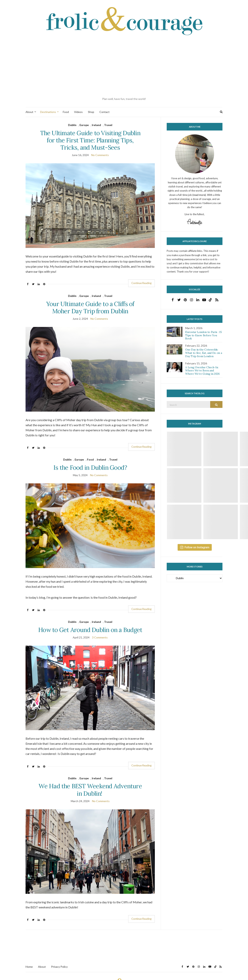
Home (29, 967)
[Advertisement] (124, 67)
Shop (91, 112)
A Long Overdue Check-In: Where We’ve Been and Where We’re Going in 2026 (202, 371)
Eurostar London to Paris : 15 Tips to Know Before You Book (203, 335)
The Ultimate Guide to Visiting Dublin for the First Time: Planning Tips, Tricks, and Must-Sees (90, 140)
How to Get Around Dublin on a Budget (90, 630)
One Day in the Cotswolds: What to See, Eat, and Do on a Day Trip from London (204, 353)
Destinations (48, 112)
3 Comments (100, 637)
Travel (108, 125)
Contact (105, 112)
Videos (78, 112)
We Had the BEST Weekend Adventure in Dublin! (90, 790)
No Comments (100, 155)
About (29, 112)
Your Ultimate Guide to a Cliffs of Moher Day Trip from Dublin (90, 307)
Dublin (72, 125)
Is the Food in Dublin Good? (90, 467)
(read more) (199, 195)
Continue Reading (141, 283)
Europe (84, 125)
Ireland (96, 125)
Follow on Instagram (195, 547)
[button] (90, 206)
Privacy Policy (59, 967)
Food (66, 112)
